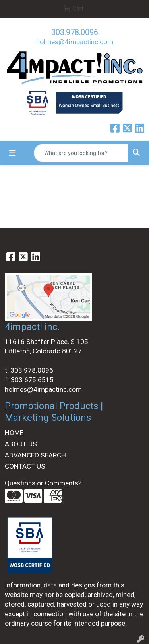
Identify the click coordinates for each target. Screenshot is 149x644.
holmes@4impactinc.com (75, 42)
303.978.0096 (75, 32)
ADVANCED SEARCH (35, 455)
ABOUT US (21, 444)
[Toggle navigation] (12, 153)
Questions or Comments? (43, 483)
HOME (14, 433)
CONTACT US (25, 466)
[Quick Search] (81, 153)
